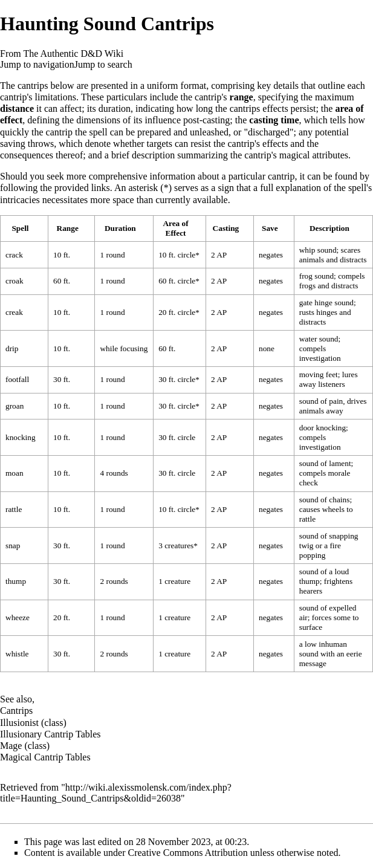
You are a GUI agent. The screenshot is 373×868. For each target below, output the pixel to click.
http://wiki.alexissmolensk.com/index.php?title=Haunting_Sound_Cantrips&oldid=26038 (116, 793)
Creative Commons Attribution (188, 853)
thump (16, 581)
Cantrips (16, 711)
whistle (17, 654)
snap (13, 546)
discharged (269, 132)
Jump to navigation (37, 64)
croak (15, 281)
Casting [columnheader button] (226, 228)
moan (15, 473)
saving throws (27, 144)
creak (14, 312)
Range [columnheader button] (68, 228)
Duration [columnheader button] (120, 228)
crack (14, 255)
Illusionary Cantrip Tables (50, 734)
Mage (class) (25, 746)
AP (222, 255)
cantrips (33, 86)
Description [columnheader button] (329, 228)
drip (12, 348)
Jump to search (103, 64)
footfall (17, 379)
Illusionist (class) (33, 723)
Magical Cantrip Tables (45, 757)
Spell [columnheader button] (20, 228)
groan (15, 406)
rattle (14, 509)
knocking (21, 437)
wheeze (18, 617)
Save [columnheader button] (270, 228)
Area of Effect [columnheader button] (175, 228)
